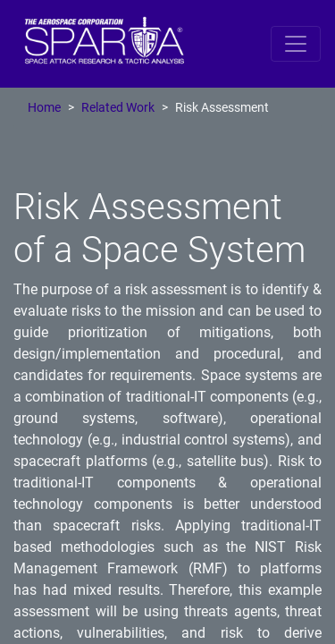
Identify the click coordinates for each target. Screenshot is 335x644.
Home (44, 108)
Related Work (118, 108)
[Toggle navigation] (296, 44)
